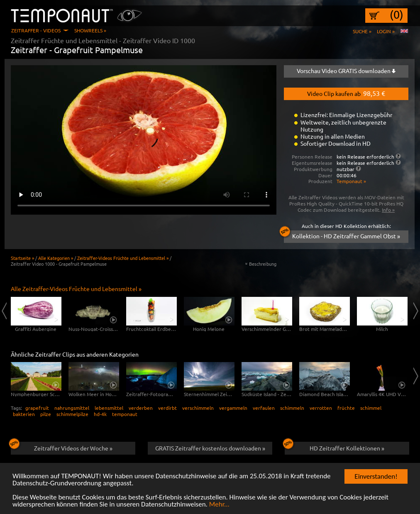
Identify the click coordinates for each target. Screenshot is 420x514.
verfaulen (264, 408)
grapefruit (37, 408)
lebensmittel (109, 408)
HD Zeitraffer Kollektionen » (335, 447)
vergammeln (233, 408)
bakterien (24, 414)
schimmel (371, 408)
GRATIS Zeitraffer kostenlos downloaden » (210, 448)
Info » (388, 210)
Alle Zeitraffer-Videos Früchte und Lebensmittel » (76, 289)
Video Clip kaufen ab (346, 93)
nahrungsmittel (72, 408)
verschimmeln (198, 408)
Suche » (362, 31)
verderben (141, 408)
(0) (397, 15)
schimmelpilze (72, 414)
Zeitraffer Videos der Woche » (62, 447)
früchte (346, 408)
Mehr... (219, 505)
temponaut (125, 414)
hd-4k (100, 414)
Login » (386, 31)
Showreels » (90, 30)
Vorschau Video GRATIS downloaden (346, 71)
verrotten (321, 408)
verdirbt (167, 408)
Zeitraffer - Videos (36, 30)
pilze (46, 414)
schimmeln (292, 408)
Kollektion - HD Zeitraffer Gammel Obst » (342, 235)
